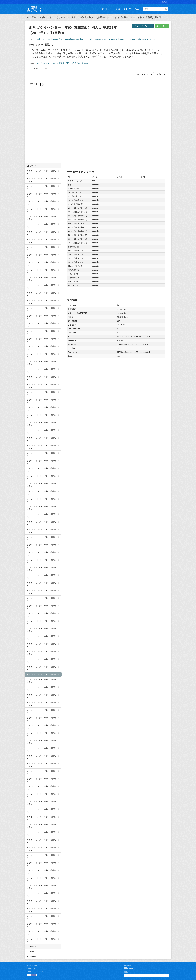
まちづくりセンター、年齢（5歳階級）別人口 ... (139, 17)
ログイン (165, 2)
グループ (127, 9)
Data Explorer (40, 68)
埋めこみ (161, 74)
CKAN (128, 968)
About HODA (32, 965)
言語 (126, 972)
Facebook (32, 957)
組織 (118, 9)
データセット (107, 9)
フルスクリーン (145, 74)
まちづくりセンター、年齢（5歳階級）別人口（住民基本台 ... (81, 17)
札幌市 (43, 17)
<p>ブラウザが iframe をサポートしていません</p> (98, 122)
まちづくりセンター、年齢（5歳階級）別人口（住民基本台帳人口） (62, 63)
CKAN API (31, 969)
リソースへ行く (141, 26)
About (137, 9)
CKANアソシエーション (36, 972)
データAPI (162, 26)
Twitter (30, 951)
